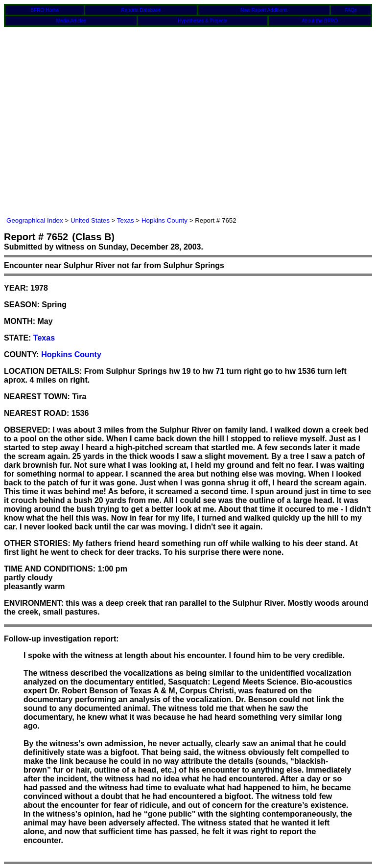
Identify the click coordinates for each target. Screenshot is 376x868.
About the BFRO (319, 21)
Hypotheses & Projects (202, 21)
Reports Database (141, 10)
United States (90, 220)
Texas (126, 220)
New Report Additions (264, 10)
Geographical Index (35, 220)
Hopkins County (164, 220)
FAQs (351, 10)
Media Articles (71, 21)
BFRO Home (44, 10)
